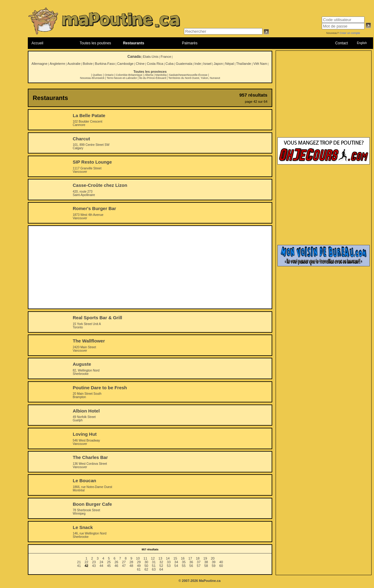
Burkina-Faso (105, 64)
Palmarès (190, 43)
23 (94, 562)
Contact (341, 43)
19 (205, 558)
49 (139, 566)
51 (154, 566)
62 (146, 569)
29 (139, 562)
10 (138, 558)
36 (191, 562)
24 (101, 562)
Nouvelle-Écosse (197, 75)
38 (206, 562)
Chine (140, 64)
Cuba (170, 64)
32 (161, 562)
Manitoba (161, 75)
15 (175, 558)
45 (109, 566)
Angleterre (57, 64)
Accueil (37, 43)
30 (146, 562)
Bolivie (88, 64)
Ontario (109, 75)
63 (154, 569)
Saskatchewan (178, 75)
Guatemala (184, 64)
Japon (218, 64)
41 (79, 566)
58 (206, 566)
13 (160, 558)
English (362, 43)
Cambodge (125, 64)
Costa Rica (155, 64)
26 (116, 562)
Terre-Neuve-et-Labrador (122, 78)
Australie (74, 64)
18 (198, 558)
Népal (230, 64)
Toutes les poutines (95, 43)
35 (184, 562)
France (166, 57)
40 (221, 562)
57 (199, 566)
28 (131, 562)
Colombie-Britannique (129, 75)
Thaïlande (244, 64)
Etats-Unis (151, 57)
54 (176, 566)
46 (116, 566)
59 (214, 566)
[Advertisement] (150, 267)
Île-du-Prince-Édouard (152, 78)
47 (124, 566)
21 (79, 562)
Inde (198, 64)
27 (124, 562)
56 (191, 566)
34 (176, 562)
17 (190, 558)
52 (161, 566)
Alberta (149, 75)
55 (184, 566)
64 (161, 569)
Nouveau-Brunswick (92, 78)
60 (221, 566)
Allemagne (39, 64)
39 (214, 562)
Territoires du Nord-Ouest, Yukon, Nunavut (194, 78)
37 (199, 562)
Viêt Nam (260, 64)
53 (169, 566)
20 (213, 558)
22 (86, 562)
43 (94, 566)
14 (168, 558)
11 (145, 558)
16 (183, 558)
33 (169, 562)
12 (153, 558)
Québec (97, 75)
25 (109, 562)
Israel (207, 64)
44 (101, 566)
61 (139, 569)
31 (154, 562)
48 (131, 566)
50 (146, 566)
